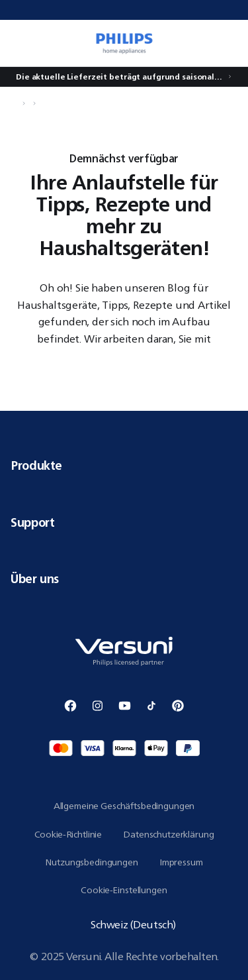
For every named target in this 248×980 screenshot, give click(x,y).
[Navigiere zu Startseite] (15, 103)
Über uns (124, 578)
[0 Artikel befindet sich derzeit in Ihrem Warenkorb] (231, 43)
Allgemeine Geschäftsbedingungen (124, 806)
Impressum (181, 862)
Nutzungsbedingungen (91, 862)
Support (124, 522)
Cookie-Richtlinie (68, 834)
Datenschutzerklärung (168, 834)
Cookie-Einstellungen (124, 890)
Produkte (124, 465)
